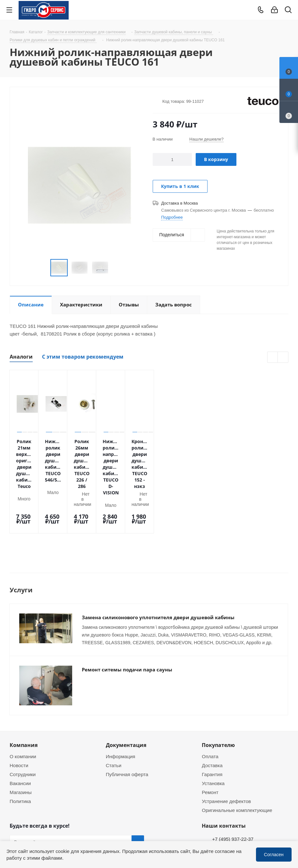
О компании (23, 699)
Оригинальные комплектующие (237, 752)
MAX (48, 820)
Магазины (21, 734)
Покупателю (218, 687)
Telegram (287, 823)
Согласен (274, 854)
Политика (20, 743)
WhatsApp (287, 840)
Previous (273, 357)
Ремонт (210, 734)
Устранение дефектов (226, 743)
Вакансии (20, 726)
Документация (126, 687)
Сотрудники (23, 717)
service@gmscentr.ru (235, 795)
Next (283, 357)
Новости (19, 708)
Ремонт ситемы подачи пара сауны (127, 621)
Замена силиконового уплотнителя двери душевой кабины (158, 569)
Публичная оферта (127, 717)
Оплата (210, 699)
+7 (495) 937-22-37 (233, 781)
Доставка (212, 708)
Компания (24, 687)
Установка (213, 726)
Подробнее (172, 217)
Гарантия (212, 717)
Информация (121, 699)
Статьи (114, 708)
